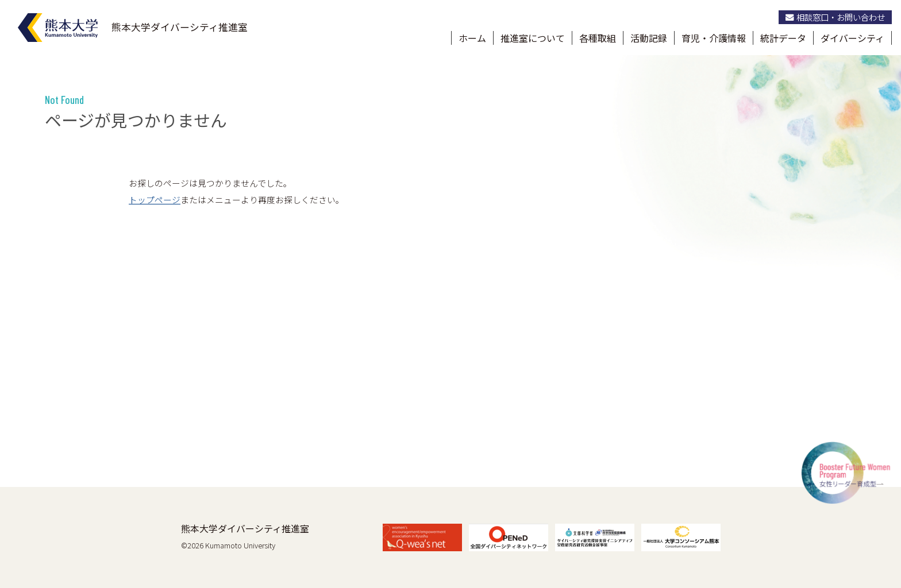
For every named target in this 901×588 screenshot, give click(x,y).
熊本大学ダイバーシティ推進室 (245, 528)
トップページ (155, 200)
